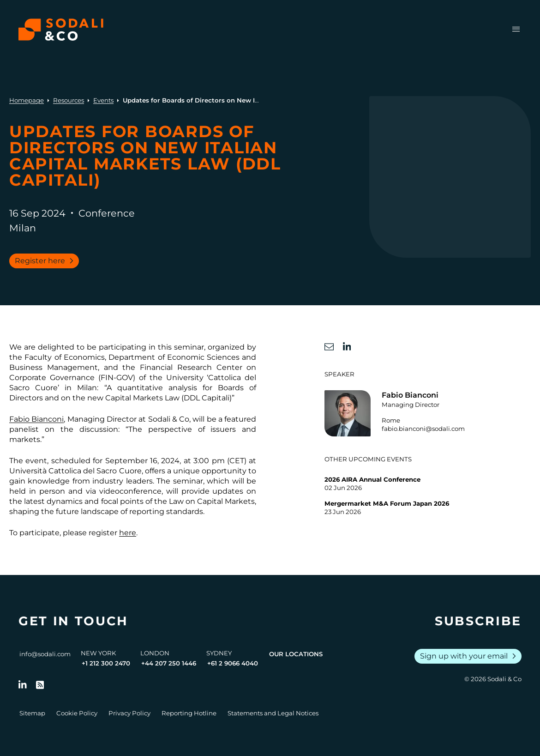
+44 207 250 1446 (169, 663)
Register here (46, 261)
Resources (69, 100)
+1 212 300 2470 (106, 663)
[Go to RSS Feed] (40, 685)
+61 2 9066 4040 (233, 663)
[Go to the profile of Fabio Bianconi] (428, 413)
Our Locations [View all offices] (296, 654)
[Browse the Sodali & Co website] (61, 30)
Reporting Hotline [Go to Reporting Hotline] (189, 713)
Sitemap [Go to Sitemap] (32, 713)
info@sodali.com (45, 654)
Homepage (27, 100)
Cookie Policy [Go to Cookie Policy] (77, 713)
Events (103, 100)
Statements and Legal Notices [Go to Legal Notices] (273, 713)
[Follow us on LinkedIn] (23, 685)
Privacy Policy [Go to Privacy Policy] (129, 713)
